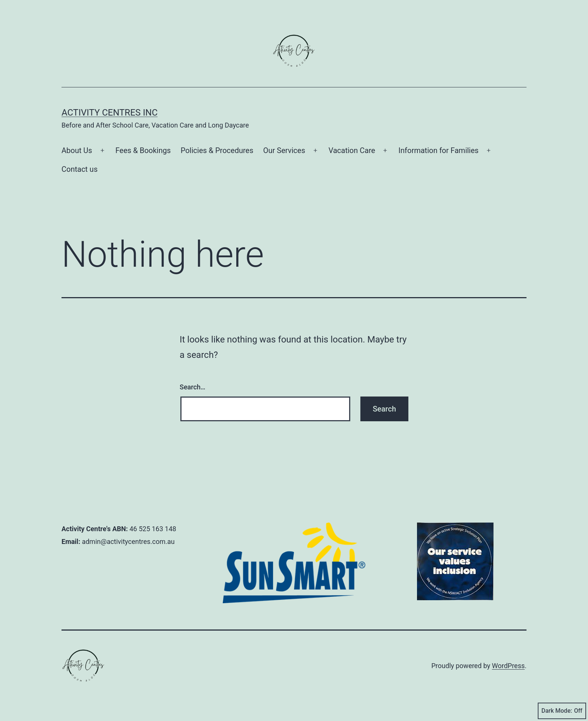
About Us (77, 150)
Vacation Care (352, 150)
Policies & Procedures (217, 150)
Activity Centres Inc (109, 113)
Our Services (284, 150)
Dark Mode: (562, 711)
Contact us (79, 169)
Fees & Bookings (143, 150)
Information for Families (439, 150)
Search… (193, 387)
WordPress (508, 666)
